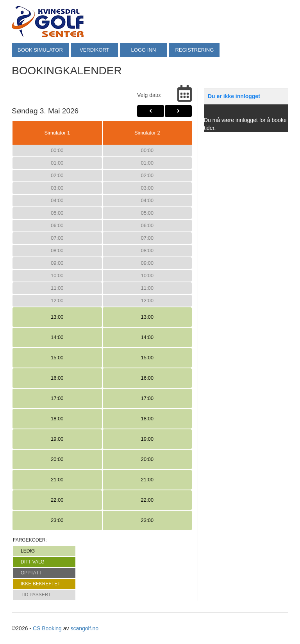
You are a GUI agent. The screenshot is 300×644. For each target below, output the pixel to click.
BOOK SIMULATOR (40, 50)
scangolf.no (84, 628)
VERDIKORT (95, 50)
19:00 (57, 439)
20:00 (57, 459)
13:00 (57, 317)
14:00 (57, 337)
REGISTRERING (195, 50)
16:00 (57, 378)
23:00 (57, 520)
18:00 (57, 419)
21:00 (57, 480)
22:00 (57, 500)
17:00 (57, 398)
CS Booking (47, 628)
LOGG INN (144, 50)
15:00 (57, 358)
